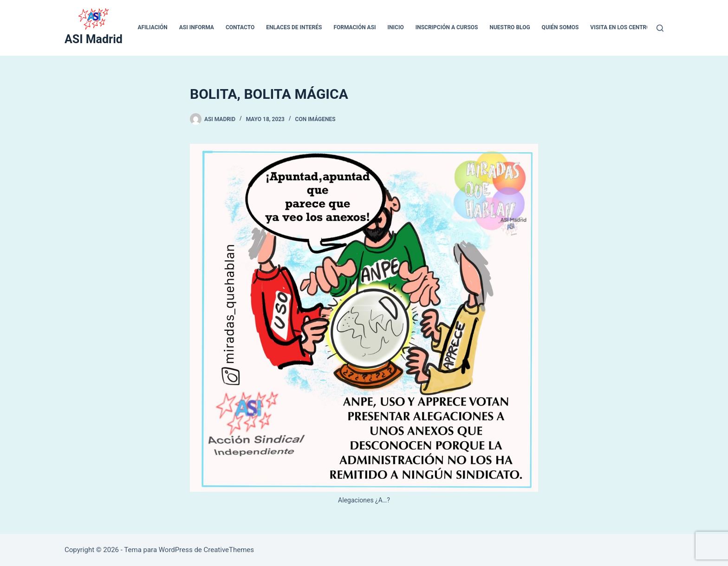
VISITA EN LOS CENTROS (622, 27)
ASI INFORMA (197, 27)
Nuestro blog (510, 27)
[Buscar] (660, 28)
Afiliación (152, 27)
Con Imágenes (315, 119)
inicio (396, 27)
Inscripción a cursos (447, 27)
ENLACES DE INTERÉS (294, 27)
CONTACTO (240, 27)
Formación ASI (354, 27)
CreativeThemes (229, 550)
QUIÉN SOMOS (560, 27)
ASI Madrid (94, 39)
